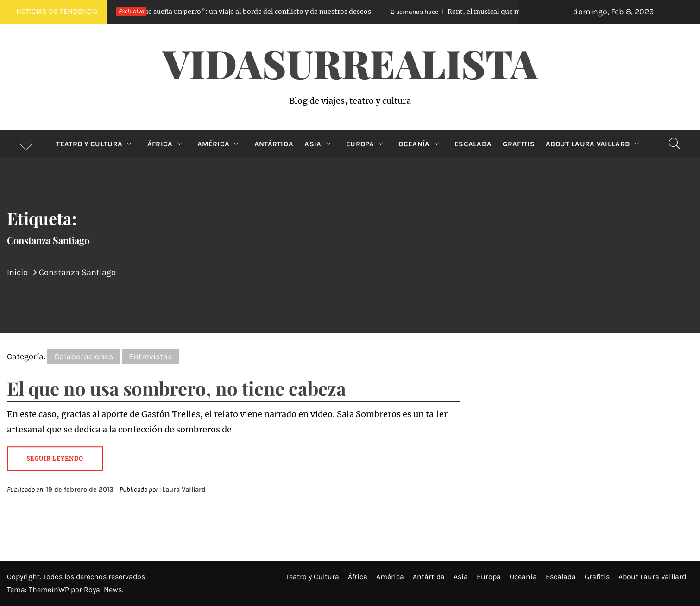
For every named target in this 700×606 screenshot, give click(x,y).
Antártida (274, 144)
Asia (320, 144)
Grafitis (519, 144)
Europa (367, 144)
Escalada (473, 144)
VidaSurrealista (350, 63)
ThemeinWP (50, 590)
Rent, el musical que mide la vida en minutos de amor (511, 12)
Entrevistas (150, 356)
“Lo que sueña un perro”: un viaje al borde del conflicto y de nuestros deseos (231, 12)
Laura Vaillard (184, 490)
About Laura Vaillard (595, 144)
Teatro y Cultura (96, 144)
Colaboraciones (84, 356)
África (167, 144)
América (220, 144)
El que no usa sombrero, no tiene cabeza (177, 388)
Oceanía (421, 144)
